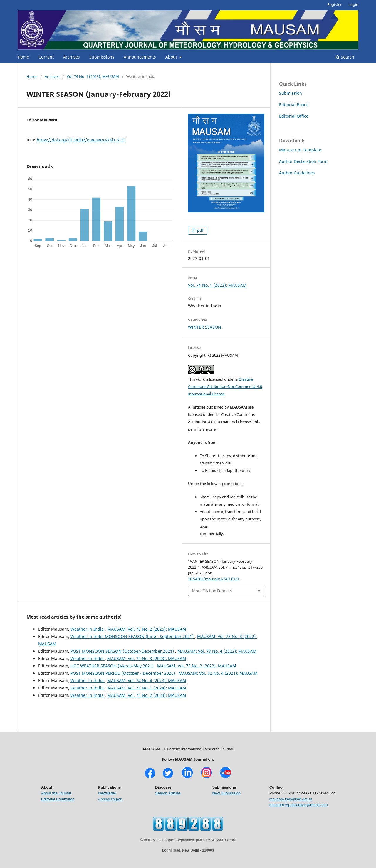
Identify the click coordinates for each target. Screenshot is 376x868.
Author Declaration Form (303, 161)
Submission (291, 93)
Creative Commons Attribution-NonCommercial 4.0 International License (225, 386)
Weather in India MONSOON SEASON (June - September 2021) (133, 636)
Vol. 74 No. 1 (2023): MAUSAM (93, 76)
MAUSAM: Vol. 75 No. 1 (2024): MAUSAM (147, 688)
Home (23, 57)
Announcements (140, 57)
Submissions (102, 57)
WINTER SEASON (205, 327)
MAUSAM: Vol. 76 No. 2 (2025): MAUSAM (147, 629)
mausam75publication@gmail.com (299, 805)
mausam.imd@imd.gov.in (291, 799)
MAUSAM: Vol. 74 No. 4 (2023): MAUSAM (147, 680)
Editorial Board (294, 105)
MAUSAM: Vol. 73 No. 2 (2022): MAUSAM (197, 666)
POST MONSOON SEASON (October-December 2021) (123, 651)
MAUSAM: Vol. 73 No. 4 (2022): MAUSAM (217, 651)
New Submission (226, 793)
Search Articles (168, 793)
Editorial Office (294, 116)
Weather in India (88, 629)
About (172, 57)
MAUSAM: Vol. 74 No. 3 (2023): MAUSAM (147, 658)
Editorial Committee (58, 799)
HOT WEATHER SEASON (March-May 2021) (113, 666)
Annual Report (110, 799)
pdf (200, 230)
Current (46, 57)
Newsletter (107, 793)
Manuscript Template (300, 150)
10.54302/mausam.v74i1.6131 (214, 579)
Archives (72, 57)
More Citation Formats (212, 591)
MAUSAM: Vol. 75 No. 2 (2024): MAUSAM (147, 695)
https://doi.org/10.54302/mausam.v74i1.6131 (81, 140)
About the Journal (56, 793)
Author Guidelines (297, 173)
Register (334, 4)
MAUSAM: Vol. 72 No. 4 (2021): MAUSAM (218, 673)
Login (353, 4)
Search (345, 57)
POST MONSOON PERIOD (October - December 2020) (123, 673)
